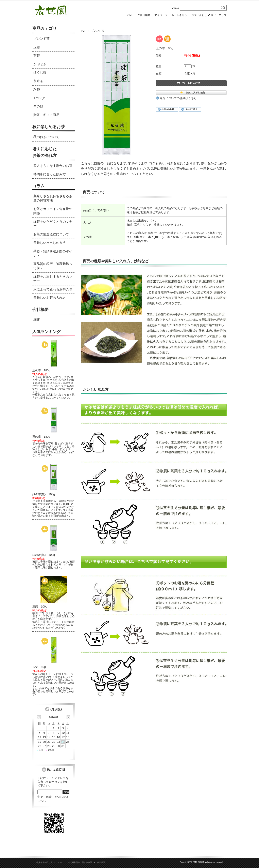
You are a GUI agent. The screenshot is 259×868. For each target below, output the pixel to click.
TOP (84, 31)
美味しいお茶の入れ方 (50, 298)
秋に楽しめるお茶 (49, 127)
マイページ (161, 15)
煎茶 (37, 56)
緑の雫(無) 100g (44, 494)
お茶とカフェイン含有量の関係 (53, 211)
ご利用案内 (144, 15)
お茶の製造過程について (51, 234)
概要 (37, 320)
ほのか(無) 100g (44, 555)
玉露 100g (40, 607)
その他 (38, 106)
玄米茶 (38, 81)
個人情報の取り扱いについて (50, 862)
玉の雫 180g (41, 370)
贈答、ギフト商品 (46, 115)
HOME (129, 15)
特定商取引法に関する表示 (80, 862)
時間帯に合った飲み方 (50, 174)
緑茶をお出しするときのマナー (53, 279)
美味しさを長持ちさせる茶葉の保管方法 (53, 198)
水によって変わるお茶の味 (53, 289)
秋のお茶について (46, 137)
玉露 (37, 47)
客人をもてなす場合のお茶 (53, 166)
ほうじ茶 (40, 72)
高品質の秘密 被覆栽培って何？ (53, 266)
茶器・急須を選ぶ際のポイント (53, 253)
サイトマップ (219, 15)
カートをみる (179, 15)
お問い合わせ (199, 15)
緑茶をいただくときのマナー (53, 224)
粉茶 (37, 89)
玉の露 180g (41, 437)
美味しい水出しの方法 (50, 243)
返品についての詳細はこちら (178, 98)
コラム (38, 186)
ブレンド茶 (97, 31)
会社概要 (40, 310)
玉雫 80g (39, 667)
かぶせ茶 (40, 64)
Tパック (39, 98)
